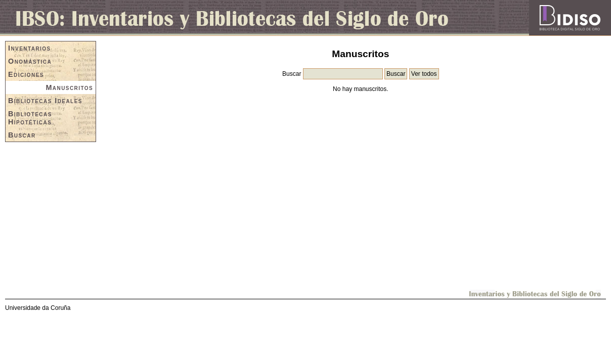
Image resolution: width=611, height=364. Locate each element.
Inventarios (30, 48)
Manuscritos (69, 87)
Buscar (22, 135)
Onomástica (30, 61)
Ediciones (26, 74)
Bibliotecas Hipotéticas (30, 118)
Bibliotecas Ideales (45, 101)
